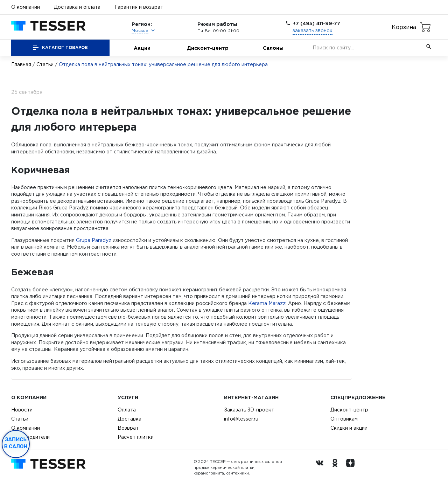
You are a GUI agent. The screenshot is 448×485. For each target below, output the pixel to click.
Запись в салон (16, 443)
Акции (142, 48)
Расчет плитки (136, 437)
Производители (30, 437)
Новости (22, 410)
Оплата (127, 410)
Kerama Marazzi (267, 303)
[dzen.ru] (352, 467)
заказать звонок (313, 30)
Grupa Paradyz (94, 240)
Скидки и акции (349, 428)
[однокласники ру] (337, 467)
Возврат (128, 428)
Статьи (45, 64)
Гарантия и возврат (139, 7)
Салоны (273, 48)
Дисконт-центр (208, 48)
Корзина (404, 27)
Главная (21, 64)
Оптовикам (344, 419)
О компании (26, 7)
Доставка (129, 419)
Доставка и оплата (77, 7)
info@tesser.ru (241, 419)
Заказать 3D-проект (249, 410)
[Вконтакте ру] (321, 467)
